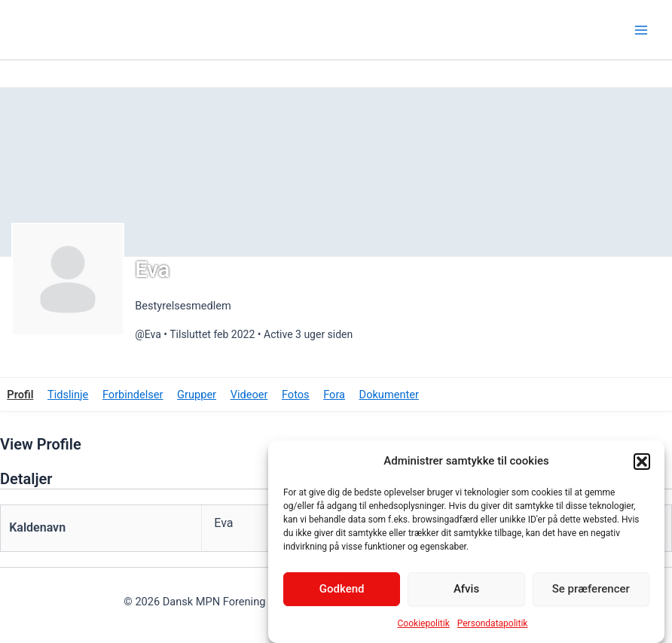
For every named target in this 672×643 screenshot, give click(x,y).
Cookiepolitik (424, 624)
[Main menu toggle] (641, 30)
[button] (642, 462)
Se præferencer (591, 590)
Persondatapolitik (493, 624)
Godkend (342, 590)
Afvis (466, 590)
